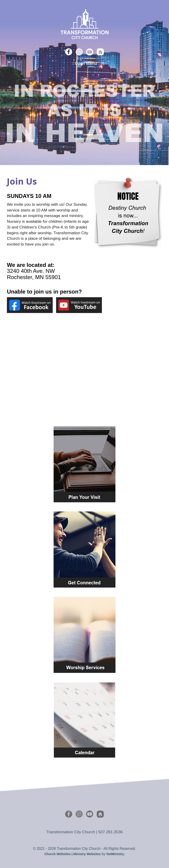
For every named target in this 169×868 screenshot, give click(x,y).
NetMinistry (115, 854)
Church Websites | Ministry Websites (73, 854)
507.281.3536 (110, 832)
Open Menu (84, 63)
